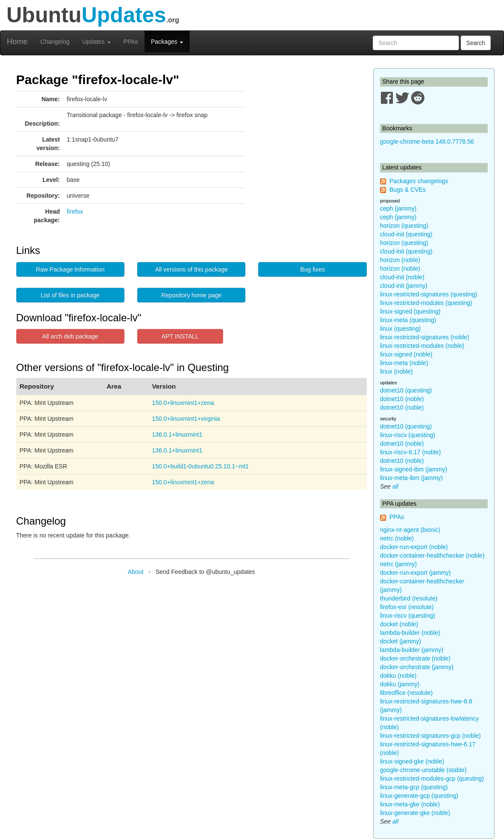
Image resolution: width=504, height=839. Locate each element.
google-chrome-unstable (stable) (423, 770)
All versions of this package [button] (191, 269)
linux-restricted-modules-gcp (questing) (432, 779)
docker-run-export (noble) (414, 547)
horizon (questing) (404, 226)
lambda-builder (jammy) (412, 650)
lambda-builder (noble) (410, 633)
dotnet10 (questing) (406, 390)
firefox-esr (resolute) (407, 607)
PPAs (131, 42)
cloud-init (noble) (402, 277)
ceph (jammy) (398, 208)
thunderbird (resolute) (409, 598)
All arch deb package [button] (70, 336)
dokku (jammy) (400, 684)
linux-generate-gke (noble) (415, 813)
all (395, 486)
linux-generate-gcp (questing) (419, 796)
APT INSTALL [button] (180, 336)
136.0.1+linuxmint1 (177, 435)
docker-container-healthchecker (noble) (432, 555)
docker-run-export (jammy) (415, 573)
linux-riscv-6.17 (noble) (410, 452)
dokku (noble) (398, 676)
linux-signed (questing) (410, 311)
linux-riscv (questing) (407, 435)
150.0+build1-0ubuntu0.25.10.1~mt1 (200, 466)
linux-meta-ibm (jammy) (411, 478)
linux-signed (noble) (406, 354)
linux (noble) (396, 371)
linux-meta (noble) (404, 363)
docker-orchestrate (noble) (415, 658)
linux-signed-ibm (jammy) (413, 469)
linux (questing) (400, 329)
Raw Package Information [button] (70, 269)
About (136, 572)
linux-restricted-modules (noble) (422, 346)
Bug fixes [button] (313, 269)
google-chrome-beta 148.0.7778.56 (427, 142)
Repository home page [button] (192, 295)
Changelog (55, 42)
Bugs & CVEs (408, 190)
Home (17, 42)
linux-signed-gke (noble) (412, 761)
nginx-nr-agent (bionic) (410, 530)
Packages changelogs (419, 181)
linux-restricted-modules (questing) (426, 303)
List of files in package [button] (70, 295)
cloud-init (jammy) (404, 286)
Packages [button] (167, 42)
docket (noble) (399, 624)
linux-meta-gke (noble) (410, 804)
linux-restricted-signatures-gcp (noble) (430, 736)
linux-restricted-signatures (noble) (425, 337)
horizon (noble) (400, 260)
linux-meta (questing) (408, 320)
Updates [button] (97, 42)
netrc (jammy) (398, 564)
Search (476, 43)
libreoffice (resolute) (406, 693)
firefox (75, 211)
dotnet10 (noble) (402, 399)
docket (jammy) (401, 641)
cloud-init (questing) (406, 234)
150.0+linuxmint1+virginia (186, 419)
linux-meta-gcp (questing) (414, 787)
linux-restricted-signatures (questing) (429, 294)
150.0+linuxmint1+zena (183, 403)
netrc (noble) (397, 538)
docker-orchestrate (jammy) (417, 667)
